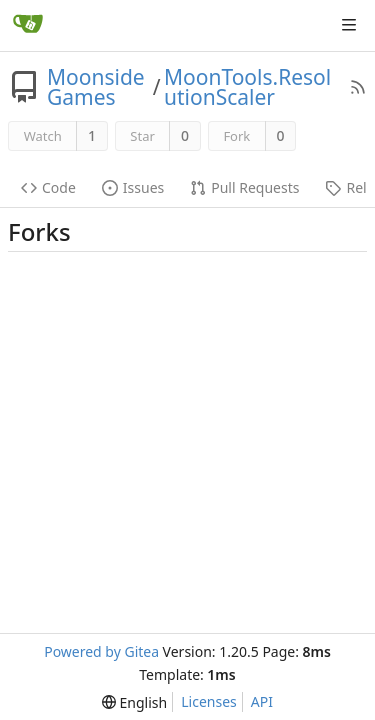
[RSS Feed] (358, 87)
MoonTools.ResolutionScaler (247, 87)
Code (48, 187)
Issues (133, 187)
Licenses (209, 701)
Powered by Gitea (101, 651)
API (262, 701)
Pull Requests (244, 187)
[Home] (28, 25)
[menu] (134, 702)
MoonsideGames (96, 87)
